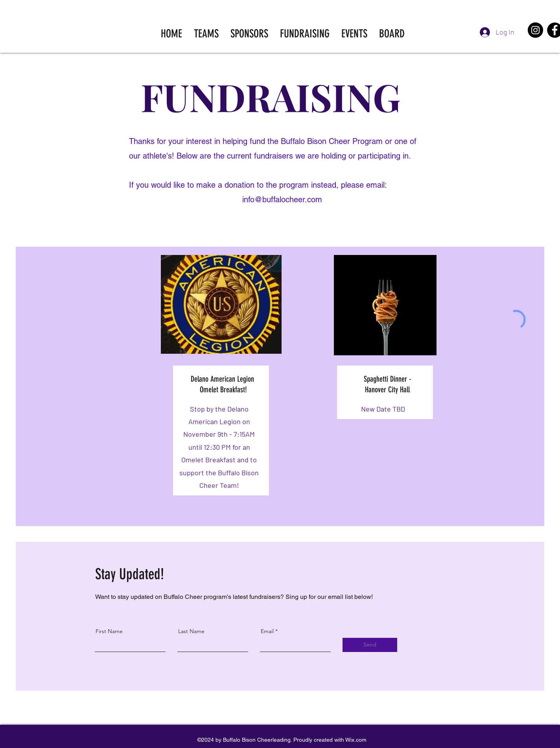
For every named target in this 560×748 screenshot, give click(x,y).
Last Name (191, 631)
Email (267, 631)
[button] (206, 34)
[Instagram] (535, 30)
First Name (109, 631)
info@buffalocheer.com (282, 199)
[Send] (370, 645)
